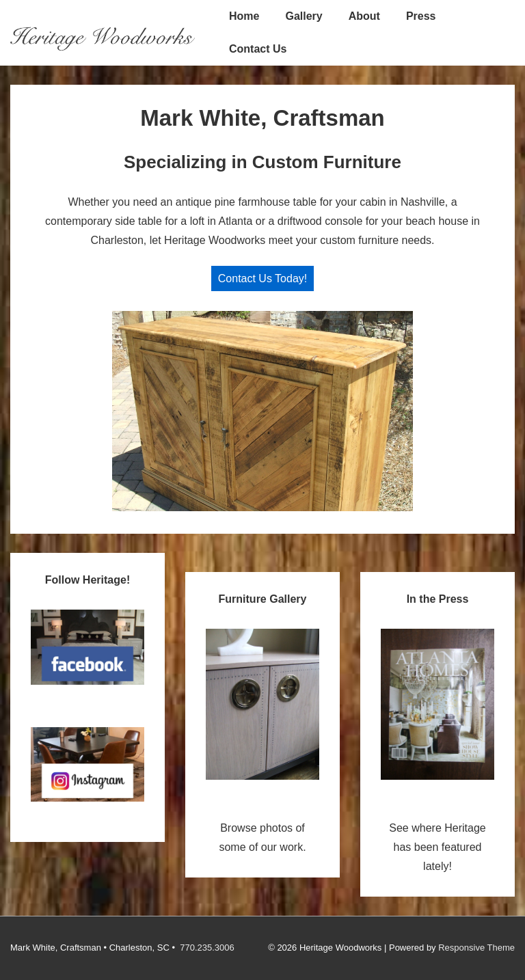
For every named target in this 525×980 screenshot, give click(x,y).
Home (244, 16)
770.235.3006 (207, 948)
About (364, 16)
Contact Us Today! (262, 278)
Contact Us (258, 49)
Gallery (304, 16)
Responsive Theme (476, 948)
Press (421, 16)
